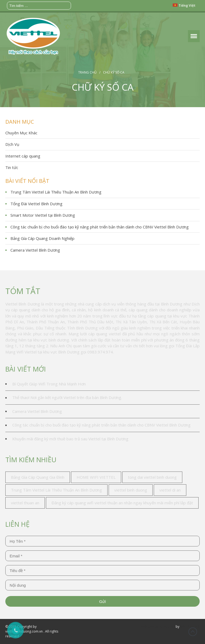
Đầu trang (193, 632)
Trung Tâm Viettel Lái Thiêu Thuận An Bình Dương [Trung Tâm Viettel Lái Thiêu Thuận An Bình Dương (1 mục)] (56, 490)
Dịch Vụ (12, 144)
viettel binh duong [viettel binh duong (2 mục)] (131, 490)
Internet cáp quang (23, 156)
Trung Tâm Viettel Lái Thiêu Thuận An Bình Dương (56, 192)
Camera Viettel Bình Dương (35, 250)
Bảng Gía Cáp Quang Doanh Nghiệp (42, 238)
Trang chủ (87, 72)
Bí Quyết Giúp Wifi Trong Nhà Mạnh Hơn (49, 384)
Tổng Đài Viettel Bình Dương (36, 204)
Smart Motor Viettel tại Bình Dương (43, 215)
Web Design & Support (158, 627)
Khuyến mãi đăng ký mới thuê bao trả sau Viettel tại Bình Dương (70, 439)
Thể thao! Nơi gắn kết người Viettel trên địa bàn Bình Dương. (67, 397)
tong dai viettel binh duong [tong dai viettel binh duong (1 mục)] (152, 477)
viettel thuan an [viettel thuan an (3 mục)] (25, 503)
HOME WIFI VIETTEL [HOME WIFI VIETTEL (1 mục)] (96, 477)
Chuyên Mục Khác (21, 133)
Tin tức (12, 167)
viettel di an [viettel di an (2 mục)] (170, 490)
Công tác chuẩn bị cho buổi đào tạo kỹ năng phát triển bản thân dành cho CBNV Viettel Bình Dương (100, 227)
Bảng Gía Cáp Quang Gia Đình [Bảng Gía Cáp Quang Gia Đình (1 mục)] (38, 477)
